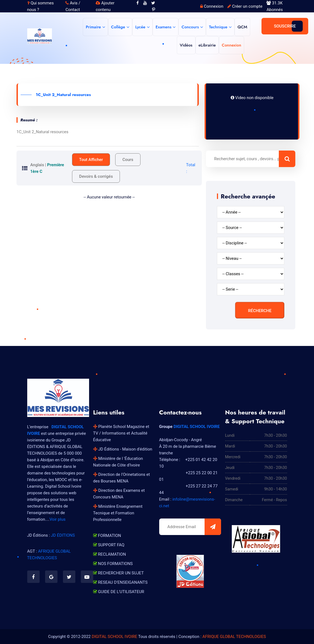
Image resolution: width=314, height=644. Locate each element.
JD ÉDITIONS (63, 535)
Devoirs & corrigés (96, 176)
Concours (190, 27)
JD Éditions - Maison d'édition (123, 449)
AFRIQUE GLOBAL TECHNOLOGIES (234, 637)
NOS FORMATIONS (113, 564)
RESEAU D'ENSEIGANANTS (120, 582)
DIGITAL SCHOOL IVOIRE (197, 427)
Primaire (93, 27)
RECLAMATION (110, 554)
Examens (164, 27)
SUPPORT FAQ (109, 545)
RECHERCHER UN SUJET (119, 573)
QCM (242, 27)
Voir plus (57, 519)
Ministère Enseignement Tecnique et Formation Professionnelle (118, 513)
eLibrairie (207, 45)
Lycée (140, 27)
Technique (218, 27)
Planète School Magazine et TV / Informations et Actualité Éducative (121, 433)
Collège (118, 27)
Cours (128, 160)
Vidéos (186, 45)
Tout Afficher (91, 160)
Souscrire (285, 26)
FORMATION (107, 536)
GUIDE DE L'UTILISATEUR (119, 592)
